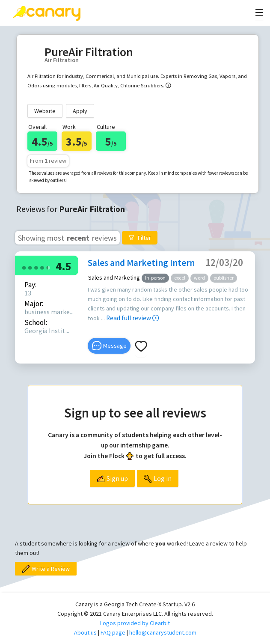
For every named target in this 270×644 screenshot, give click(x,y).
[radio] (24, 267)
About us (85, 632)
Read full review (132, 318)
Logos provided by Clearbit (135, 623)
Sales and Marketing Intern (141, 263)
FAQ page (113, 632)
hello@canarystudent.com (163, 632)
